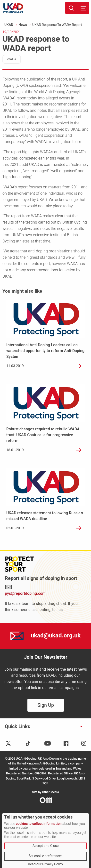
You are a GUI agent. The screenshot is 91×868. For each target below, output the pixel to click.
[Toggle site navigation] (83, 8)
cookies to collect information (39, 824)
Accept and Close (45, 846)
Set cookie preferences (45, 856)
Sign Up (46, 705)
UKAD (9, 25)
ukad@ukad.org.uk (56, 636)
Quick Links (17, 727)
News (23, 25)
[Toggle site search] (71, 8)
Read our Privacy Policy (45, 864)
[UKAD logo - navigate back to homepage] (13, 8)
